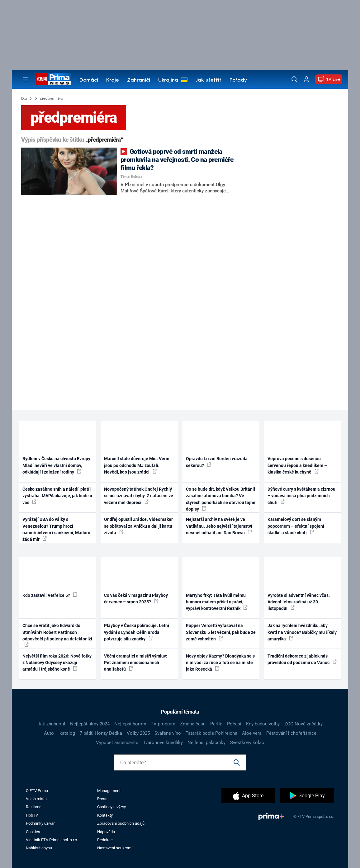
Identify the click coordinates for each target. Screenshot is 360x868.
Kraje (113, 80)
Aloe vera (252, 733)
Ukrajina (168, 80)
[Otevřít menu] (26, 79)
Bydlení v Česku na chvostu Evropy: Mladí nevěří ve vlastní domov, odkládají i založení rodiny (57, 465)
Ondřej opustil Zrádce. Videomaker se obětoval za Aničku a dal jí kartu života (138, 526)
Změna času (193, 724)
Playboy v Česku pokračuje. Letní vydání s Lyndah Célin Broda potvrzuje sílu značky (137, 632)
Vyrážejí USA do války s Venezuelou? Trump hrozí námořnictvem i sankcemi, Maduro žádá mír (56, 529)
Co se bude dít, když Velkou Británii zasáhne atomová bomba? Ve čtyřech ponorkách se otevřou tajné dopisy (221, 499)
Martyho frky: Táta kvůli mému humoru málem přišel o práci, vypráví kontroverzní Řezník (217, 602)
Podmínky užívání (41, 823)
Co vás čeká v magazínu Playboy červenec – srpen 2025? (136, 599)
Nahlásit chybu (39, 848)
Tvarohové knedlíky (163, 743)
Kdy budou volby (263, 724)
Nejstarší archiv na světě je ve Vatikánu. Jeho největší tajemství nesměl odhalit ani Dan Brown (219, 526)
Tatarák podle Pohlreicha (211, 733)
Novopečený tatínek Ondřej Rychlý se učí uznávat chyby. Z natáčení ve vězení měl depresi (139, 496)
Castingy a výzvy (111, 807)
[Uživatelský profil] (306, 79)
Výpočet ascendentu (117, 743)
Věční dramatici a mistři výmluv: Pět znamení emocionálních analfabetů (136, 663)
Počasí (234, 724)
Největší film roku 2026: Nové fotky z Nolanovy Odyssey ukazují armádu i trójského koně (57, 663)
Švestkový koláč (247, 743)
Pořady (238, 80)
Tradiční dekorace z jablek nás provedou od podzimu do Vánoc (302, 659)
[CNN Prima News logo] (53, 79)
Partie (216, 724)
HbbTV (32, 815)
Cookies (33, 832)
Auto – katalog (59, 733)
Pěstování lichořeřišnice (291, 733)
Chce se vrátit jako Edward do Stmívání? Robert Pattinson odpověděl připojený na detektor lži (57, 635)
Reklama (34, 807)
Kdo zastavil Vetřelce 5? (50, 595)
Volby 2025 (138, 733)
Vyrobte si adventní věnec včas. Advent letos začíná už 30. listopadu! (299, 602)
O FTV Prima (37, 791)
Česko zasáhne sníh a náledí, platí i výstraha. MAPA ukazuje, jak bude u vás (57, 496)
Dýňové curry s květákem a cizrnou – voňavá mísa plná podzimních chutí (301, 496)
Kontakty (105, 815)
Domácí (89, 80)
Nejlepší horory (130, 724)
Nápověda (106, 832)
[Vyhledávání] (294, 79)
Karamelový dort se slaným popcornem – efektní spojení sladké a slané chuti (296, 526)
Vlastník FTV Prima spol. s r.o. (52, 840)
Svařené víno (168, 733)
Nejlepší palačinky (206, 743)
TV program (163, 724)
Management (109, 791)
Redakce (105, 840)
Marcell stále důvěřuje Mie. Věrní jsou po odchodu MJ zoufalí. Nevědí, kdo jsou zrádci (137, 465)
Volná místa (36, 799)
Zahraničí (139, 80)
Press (102, 799)
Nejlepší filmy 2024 (90, 724)
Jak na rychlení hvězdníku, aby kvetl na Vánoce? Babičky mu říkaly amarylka (302, 632)
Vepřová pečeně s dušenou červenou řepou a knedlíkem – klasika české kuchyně (297, 465)
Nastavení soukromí (115, 848)
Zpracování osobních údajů (121, 823)
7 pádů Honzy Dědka (101, 733)
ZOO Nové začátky (303, 724)
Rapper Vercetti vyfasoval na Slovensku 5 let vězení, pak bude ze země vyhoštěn (221, 632)
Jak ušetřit (209, 80)
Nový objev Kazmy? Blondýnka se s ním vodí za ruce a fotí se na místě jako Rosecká (220, 663)
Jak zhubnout (52, 724)
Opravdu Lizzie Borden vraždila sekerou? (217, 462)
